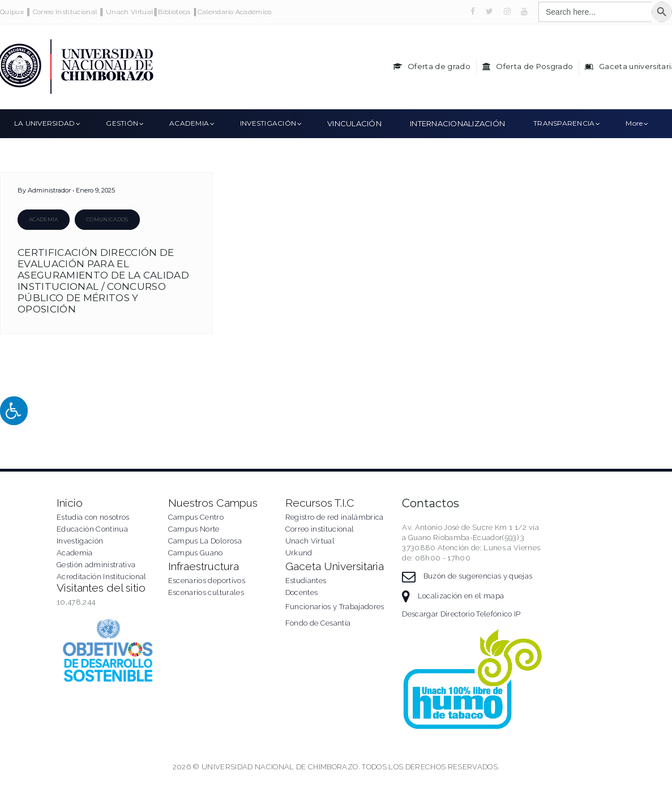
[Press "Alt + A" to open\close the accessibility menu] (14, 411)
